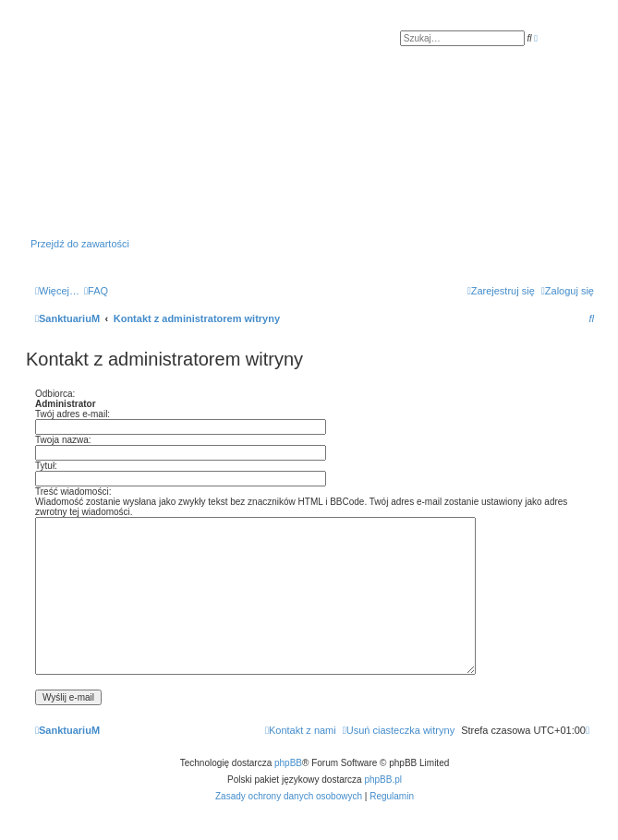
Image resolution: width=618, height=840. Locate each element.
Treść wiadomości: (73, 492)
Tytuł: (46, 466)
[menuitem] (96, 291)
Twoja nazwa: (63, 440)
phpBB (288, 763)
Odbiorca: (55, 394)
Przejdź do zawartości (80, 244)
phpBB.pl (383, 780)
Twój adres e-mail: (73, 414)
